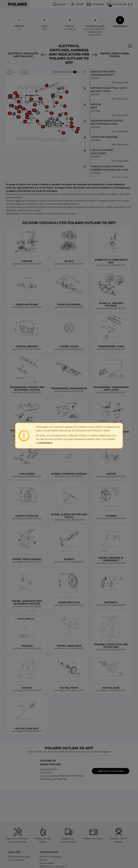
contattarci (45, 443)
